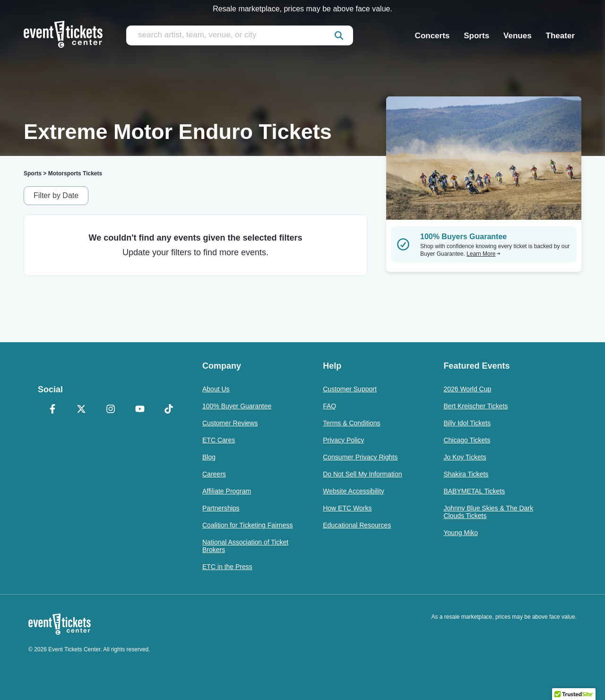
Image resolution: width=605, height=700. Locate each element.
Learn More (484, 254)
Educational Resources (357, 525)
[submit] (339, 35)
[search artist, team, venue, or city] (240, 35)
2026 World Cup (467, 389)
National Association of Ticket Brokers (245, 546)
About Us (216, 389)
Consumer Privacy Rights (360, 457)
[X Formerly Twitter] (82, 410)
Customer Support (350, 389)
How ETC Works (347, 508)
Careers (214, 474)
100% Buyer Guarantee (237, 406)
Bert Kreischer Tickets (475, 406)
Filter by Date (56, 195)
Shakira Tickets (466, 474)
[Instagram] (111, 410)
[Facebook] (52, 410)
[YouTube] (140, 410)
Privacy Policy (343, 440)
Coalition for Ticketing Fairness (247, 525)
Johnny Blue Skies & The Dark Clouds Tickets (488, 512)
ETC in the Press (227, 567)
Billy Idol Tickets (467, 423)
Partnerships (221, 508)
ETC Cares (219, 440)
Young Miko (461, 533)
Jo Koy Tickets (465, 457)
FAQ (329, 406)
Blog (209, 457)
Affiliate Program (227, 491)
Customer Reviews (230, 423)
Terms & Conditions (351, 423)
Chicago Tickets (467, 440)
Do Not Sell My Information (362, 474)
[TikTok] (169, 410)
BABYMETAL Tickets (474, 491)
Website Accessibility (354, 491)
